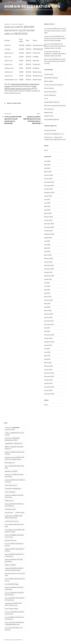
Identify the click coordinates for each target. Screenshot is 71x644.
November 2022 (49, 227)
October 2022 (48, 231)
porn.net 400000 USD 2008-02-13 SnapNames (15, 599)
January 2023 (48, 220)
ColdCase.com (9, 501)
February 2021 (48, 300)
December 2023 (49, 182)
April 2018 (47, 307)
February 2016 (48, 366)
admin (21, 24)
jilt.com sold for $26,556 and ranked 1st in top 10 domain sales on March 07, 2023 (55, 61)
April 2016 (47, 359)
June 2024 (47, 161)
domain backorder (10, 509)
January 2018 (48, 317)
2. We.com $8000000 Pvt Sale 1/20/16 (14, 434)
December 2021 (49, 265)
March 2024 (48, 172)
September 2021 (49, 276)
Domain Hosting (49, 88)
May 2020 (47, 304)
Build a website (49, 81)
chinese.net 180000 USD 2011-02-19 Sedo (14, 496)
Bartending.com (10, 463)
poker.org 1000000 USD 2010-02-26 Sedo (14, 588)
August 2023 (48, 196)
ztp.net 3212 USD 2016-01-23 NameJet (14, 629)
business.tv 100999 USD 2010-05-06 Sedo (14, 476)
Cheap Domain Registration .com (54, 134)
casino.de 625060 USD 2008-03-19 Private (15, 481)
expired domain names (12, 521)
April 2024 (47, 168)
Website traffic (49, 112)
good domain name (11, 540)
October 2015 (48, 380)
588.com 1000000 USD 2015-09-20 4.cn (14, 448)
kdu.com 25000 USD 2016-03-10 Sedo (14, 545)
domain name (9, 512)
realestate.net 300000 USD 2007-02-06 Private (13, 604)
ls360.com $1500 (10, 565)
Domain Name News (14, 103)
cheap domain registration (20, 84)
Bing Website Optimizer (51, 78)
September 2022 (49, 234)
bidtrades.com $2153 (11, 471)
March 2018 (48, 310)
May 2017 (47, 328)
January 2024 (48, 179)
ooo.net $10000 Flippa (12, 584)
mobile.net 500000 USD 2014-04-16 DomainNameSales (14, 569)
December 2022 (49, 224)
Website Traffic (49, 116)
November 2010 (49, 387)
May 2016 (47, 356)
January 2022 (48, 262)
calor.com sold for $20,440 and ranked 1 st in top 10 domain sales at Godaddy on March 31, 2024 (55, 46)
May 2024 (47, 165)
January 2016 (48, 370)
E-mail (46, 99)
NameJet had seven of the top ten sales (15, 574)
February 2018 (48, 314)
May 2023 (47, 206)
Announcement (49, 74)
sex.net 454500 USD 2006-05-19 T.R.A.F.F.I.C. (14, 618)
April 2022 (47, 251)
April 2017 (47, 331)
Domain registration (50, 95)
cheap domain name (11, 485)
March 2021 (48, 297)
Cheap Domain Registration (13, 489)
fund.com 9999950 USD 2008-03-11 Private (14, 536)
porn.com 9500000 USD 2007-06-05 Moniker (15, 594)
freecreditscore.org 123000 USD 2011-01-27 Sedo (15, 531)
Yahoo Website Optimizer (52, 119)
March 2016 (48, 363)
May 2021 (47, 290)
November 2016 (49, 335)
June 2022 (47, 245)
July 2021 (47, 283)
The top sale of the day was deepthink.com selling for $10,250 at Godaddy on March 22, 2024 (55, 54)
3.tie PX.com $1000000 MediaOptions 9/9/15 (12, 439)
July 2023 (47, 199)
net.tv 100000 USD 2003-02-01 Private (15, 580)
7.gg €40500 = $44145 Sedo (14, 443)
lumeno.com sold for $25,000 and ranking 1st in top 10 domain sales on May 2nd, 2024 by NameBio (55, 38)
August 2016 (48, 345)
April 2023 (47, 210)
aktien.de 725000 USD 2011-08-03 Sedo (15, 453)
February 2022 (48, 258)
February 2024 (49, 175)
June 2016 (47, 352)
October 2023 (48, 189)
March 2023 (48, 213)
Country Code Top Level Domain (54, 85)
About (46, 150)
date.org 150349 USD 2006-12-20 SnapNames (14, 505)
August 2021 (48, 279)
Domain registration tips (32, 6)
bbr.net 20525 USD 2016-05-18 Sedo (14, 467)
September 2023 (49, 192)
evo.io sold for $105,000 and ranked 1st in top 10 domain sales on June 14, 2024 (55, 31)
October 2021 (48, 272)
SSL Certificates (49, 109)
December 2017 (49, 321)
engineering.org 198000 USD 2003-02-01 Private (14, 517)
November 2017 (49, 324)
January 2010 (48, 390)
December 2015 (49, 373)
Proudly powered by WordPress (13, 640)
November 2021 (49, 269)
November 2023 (49, 186)
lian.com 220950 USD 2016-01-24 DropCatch (14, 555)
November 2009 (49, 394)
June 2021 (47, 286)
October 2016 (48, 338)
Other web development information (55, 106)
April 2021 (47, 293)
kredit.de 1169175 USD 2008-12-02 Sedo (15, 550)
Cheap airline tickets (50, 130)
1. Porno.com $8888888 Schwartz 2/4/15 (12, 429)
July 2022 (47, 241)
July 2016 (47, 349)
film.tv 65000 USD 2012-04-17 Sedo (14, 525)
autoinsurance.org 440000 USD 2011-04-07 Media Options (15, 458)
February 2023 (49, 217)
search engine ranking (11, 609)
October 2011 (48, 383)
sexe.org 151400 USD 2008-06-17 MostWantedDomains (15, 623)
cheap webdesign (10, 492)
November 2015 (49, 376)
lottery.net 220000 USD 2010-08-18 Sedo (14, 561)
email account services (24, 89)
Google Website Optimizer (52, 102)
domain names (20, 512)
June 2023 (47, 203)
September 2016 (49, 342)
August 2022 (48, 238)
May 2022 (47, 248)
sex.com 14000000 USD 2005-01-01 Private (15, 613)
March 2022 (48, 255)
